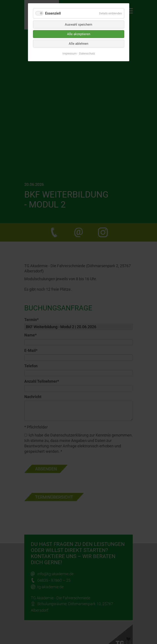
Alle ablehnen (78, 44)
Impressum (70, 54)
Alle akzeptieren (79, 34)
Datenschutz (87, 54)
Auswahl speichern (78, 25)
